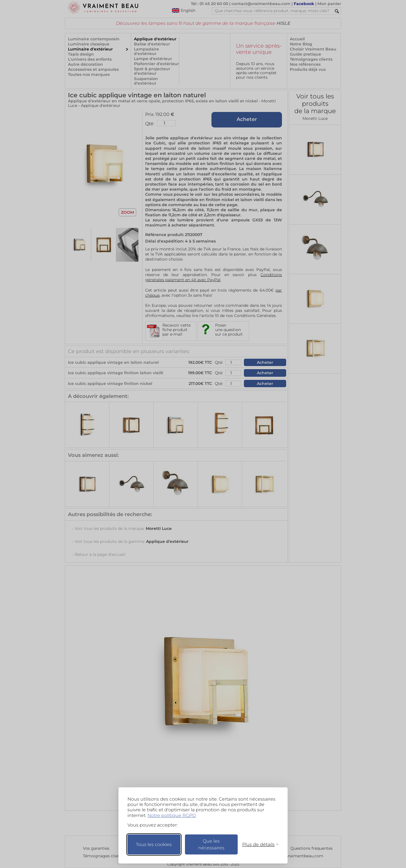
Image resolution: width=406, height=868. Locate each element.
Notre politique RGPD (172, 815)
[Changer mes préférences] (258, 844)
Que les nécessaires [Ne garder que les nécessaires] (211, 844)
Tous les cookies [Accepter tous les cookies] (154, 844)
